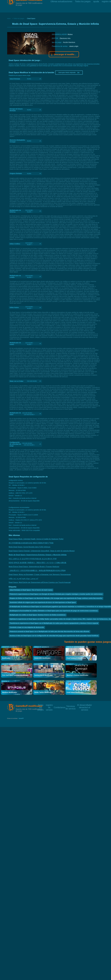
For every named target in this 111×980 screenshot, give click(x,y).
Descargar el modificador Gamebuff (64, 55)
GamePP (21, 718)
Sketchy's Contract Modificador (77, 675)
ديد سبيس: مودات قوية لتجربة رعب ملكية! (23, 578)
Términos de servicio (71, 706)
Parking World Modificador (44, 675)
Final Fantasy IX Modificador (76, 658)
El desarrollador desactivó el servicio (85, 705)
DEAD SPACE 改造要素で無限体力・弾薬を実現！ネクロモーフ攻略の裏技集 (38, 563)
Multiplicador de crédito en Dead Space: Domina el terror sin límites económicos (38, 615)
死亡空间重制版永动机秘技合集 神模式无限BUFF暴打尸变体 (31, 543)
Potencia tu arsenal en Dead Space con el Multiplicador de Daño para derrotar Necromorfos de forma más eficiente (50, 631)
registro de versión (49, 705)
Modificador (6, 658)
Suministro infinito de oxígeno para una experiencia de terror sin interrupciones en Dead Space (43, 602)
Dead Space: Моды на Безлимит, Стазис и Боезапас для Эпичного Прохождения (40, 575)
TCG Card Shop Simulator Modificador (15, 675)
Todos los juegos (83, 6)
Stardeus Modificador (10, 692)
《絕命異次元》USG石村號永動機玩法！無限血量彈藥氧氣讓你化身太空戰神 (37, 571)
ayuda (96, 6)
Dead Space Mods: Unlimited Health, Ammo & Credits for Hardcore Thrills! (36, 539)
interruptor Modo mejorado (69, 73)
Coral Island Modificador (75, 692)
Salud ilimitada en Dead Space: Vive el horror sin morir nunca (31, 590)
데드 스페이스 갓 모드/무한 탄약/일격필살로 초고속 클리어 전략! (33, 559)
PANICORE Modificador (42, 658)
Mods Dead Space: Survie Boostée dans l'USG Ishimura (30, 547)
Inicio (9, 18)
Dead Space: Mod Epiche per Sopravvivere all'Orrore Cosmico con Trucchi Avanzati (40, 582)
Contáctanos (60, 707)
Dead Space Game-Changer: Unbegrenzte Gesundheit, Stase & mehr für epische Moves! (42, 551)
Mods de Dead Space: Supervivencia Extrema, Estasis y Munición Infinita (38, 555)
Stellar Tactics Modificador (44, 692)
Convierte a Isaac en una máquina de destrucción (27, 627)
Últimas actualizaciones (61, 6)
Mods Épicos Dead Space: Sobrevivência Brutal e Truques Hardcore (34, 567)
